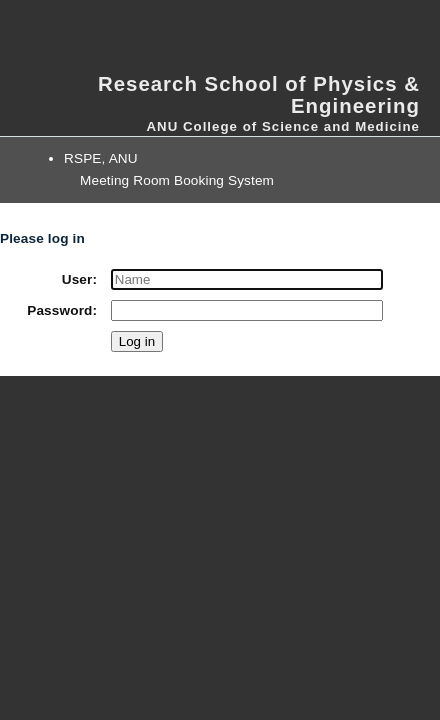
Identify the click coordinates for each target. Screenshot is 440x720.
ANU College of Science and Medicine (283, 126)
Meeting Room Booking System (177, 180)
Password (59, 310)
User (77, 279)
